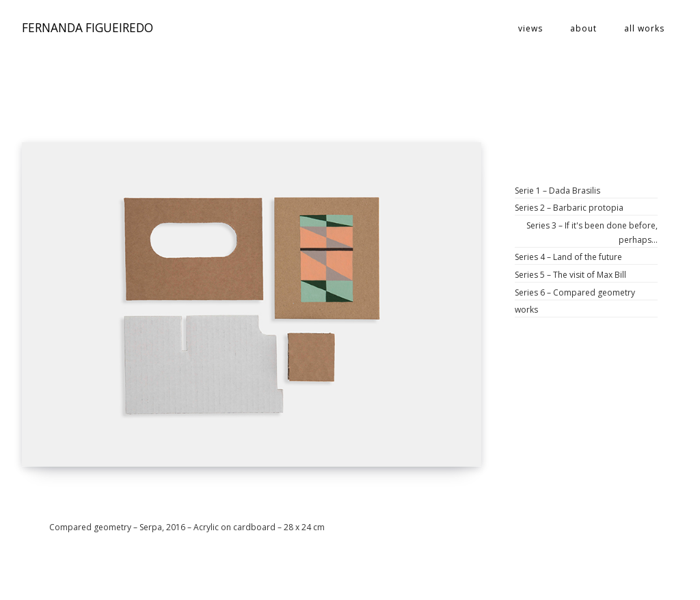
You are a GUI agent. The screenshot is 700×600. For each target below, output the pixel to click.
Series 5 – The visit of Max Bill (570, 275)
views (530, 28)
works (526, 310)
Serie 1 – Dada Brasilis (557, 191)
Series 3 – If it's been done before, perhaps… (592, 233)
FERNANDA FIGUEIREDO (87, 28)
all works (644, 28)
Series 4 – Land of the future (568, 257)
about (583, 28)
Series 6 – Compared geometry (575, 292)
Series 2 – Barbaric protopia (569, 208)
